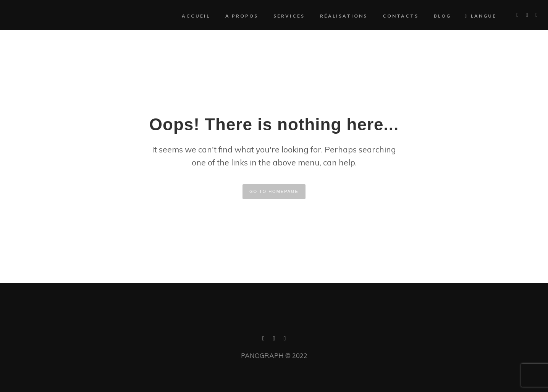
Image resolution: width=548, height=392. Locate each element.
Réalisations (334, 16)
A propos (232, 16)
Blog (433, 16)
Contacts (391, 16)
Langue (472, 16)
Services (280, 16)
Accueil (186, 16)
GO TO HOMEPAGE (274, 191)
